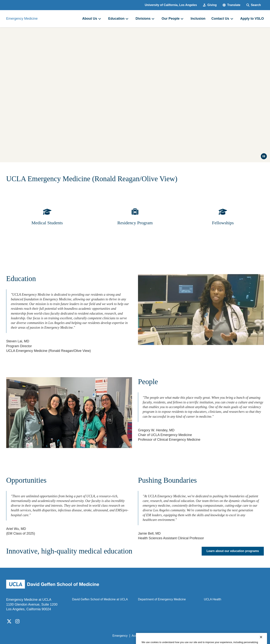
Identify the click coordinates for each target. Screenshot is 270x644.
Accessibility (140, 636)
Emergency (120, 636)
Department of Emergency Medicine (162, 599)
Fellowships (223, 223)
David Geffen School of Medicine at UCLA (100, 599)
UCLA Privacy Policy (166, 636)
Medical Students (47, 223)
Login (228, 636)
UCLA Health (213, 599)
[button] (231, 5)
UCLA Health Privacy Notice (202, 636)
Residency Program (135, 223)
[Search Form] (254, 5)
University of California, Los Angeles (171, 5)
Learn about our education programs (233, 551)
